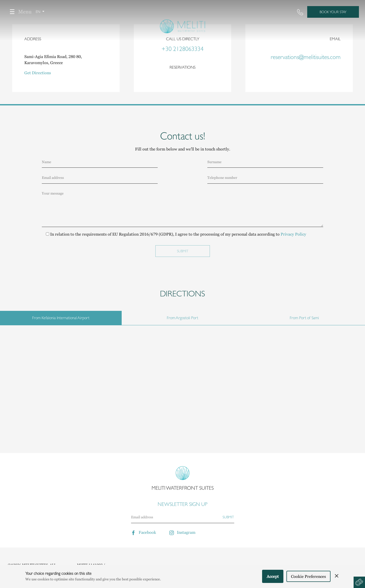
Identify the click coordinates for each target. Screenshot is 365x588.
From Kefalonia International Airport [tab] (61, 318)
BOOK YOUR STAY (333, 12)
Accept (273, 576)
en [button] (39, 12)
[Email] (177, 517)
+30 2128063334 (182, 49)
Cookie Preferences (308, 576)
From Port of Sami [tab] (304, 318)
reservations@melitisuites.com (306, 57)
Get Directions (38, 73)
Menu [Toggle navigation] (19, 12)
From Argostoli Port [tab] (182, 318)
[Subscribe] (228, 517)
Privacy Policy (293, 234)
